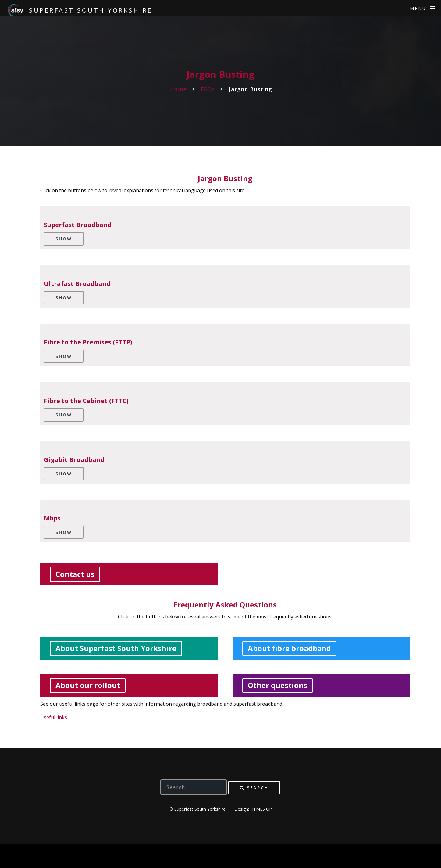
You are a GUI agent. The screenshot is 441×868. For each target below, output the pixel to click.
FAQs (208, 89)
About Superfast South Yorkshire (116, 648)
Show (64, 239)
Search (258, 788)
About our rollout (88, 685)
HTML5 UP (261, 809)
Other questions (277, 685)
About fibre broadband (289, 648)
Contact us (75, 574)
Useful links (54, 717)
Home (178, 89)
